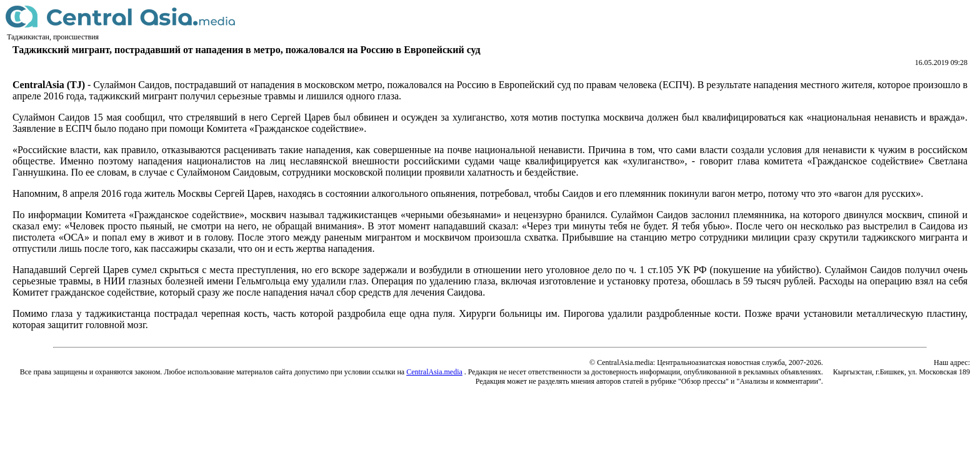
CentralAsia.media (434, 372)
